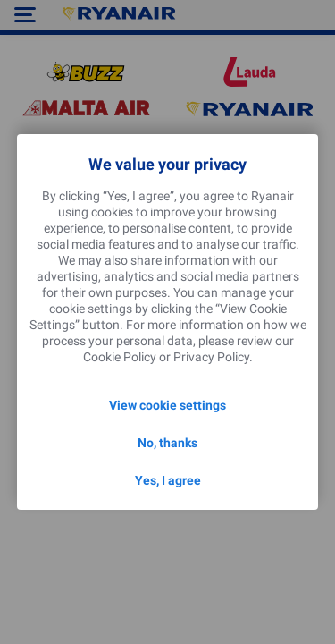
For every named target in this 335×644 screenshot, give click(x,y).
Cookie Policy (120, 357)
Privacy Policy (211, 357)
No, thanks (167, 443)
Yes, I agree (168, 480)
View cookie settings (167, 405)
